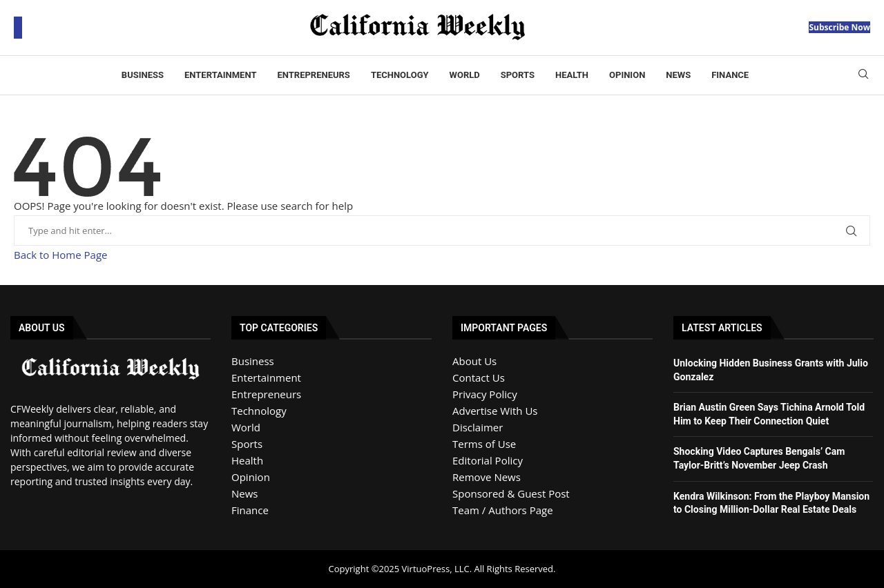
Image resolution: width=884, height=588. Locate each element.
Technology (400, 75)
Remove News (487, 477)
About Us (474, 361)
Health (572, 75)
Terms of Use (484, 444)
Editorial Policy (488, 460)
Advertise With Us (495, 411)
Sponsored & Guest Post (511, 493)
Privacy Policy (485, 394)
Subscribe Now (839, 27)
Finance (730, 75)
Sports (518, 75)
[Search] (863, 76)
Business (143, 75)
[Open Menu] (18, 28)
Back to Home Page (60, 255)
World (465, 75)
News (678, 75)
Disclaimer (478, 427)
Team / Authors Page (503, 510)
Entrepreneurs (313, 75)
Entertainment (220, 75)
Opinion (627, 75)
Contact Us (479, 378)
